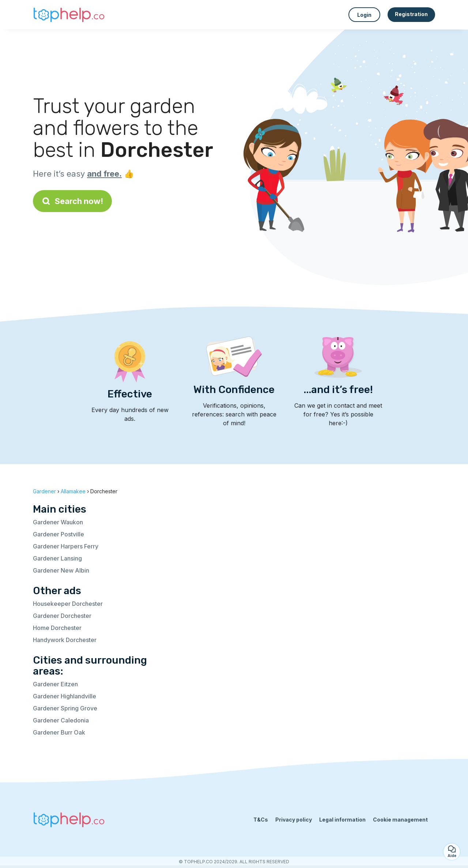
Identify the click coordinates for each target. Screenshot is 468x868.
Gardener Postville (58, 534)
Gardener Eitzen (55, 684)
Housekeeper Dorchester (68, 604)
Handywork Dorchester (65, 640)
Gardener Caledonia (61, 720)
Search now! (72, 201)
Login (364, 15)
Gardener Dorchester (62, 616)
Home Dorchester (57, 628)
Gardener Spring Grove (65, 708)
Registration (411, 14)
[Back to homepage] (69, 15)
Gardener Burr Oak (59, 732)
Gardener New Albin (61, 570)
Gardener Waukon (58, 522)
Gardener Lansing (57, 558)
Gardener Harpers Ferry (66, 546)
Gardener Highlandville (65, 696)
